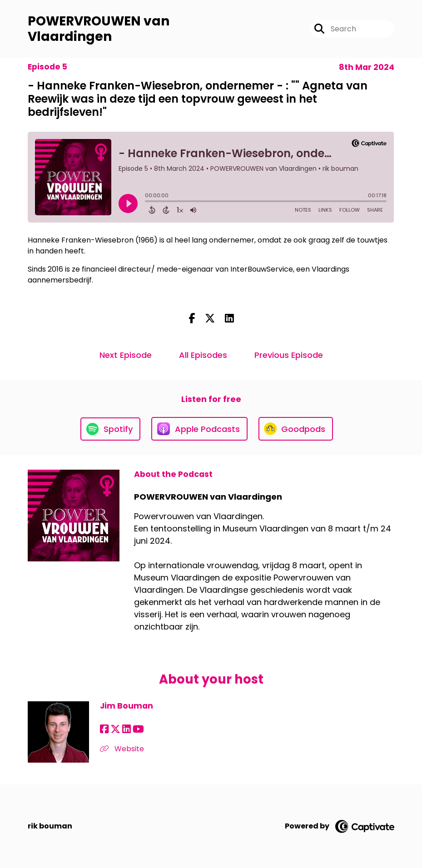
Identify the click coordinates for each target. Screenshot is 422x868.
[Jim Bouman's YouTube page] (138, 729)
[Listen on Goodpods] (296, 429)
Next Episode (126, 355)
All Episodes (203, 355)
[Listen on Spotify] (110, 429)
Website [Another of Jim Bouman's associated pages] (122, 749)
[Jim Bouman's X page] (115, 729)
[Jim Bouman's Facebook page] (104, 729)
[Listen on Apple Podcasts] (199, 429)
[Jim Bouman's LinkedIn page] (127, 729)
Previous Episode (289, 355)
